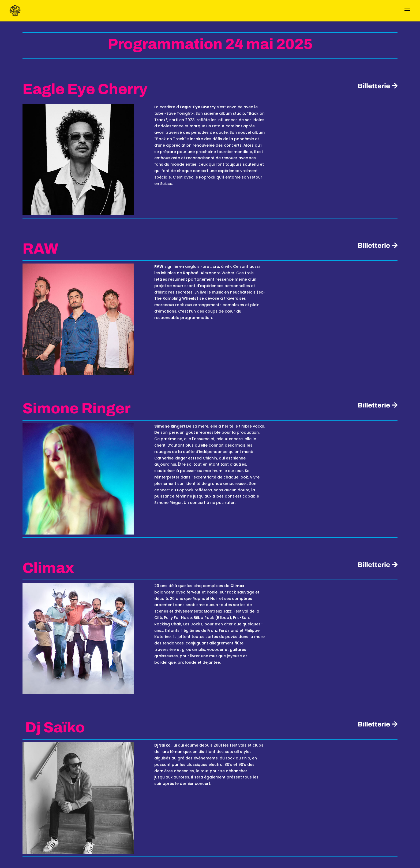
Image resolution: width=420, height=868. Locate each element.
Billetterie (374, 86)
